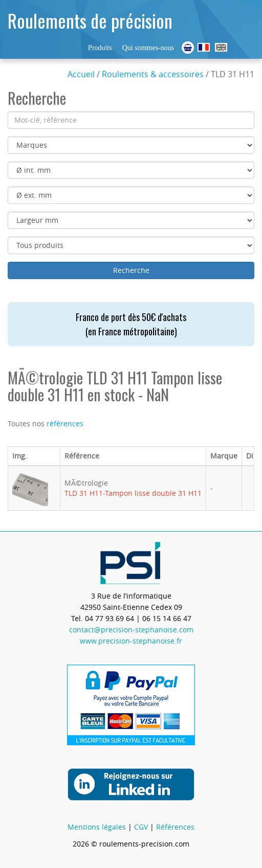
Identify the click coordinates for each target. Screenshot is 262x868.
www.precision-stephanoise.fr (131, 641)
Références (175, 827)
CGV (141, 827)
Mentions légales (97, 827)
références (65, 424)
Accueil (81, 74)
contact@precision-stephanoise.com (131, 630)
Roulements (204, 47)
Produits (100, 48)
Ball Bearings (221, 47)
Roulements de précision (90, 20)
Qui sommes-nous (148, 48)
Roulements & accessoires (153, 74)
